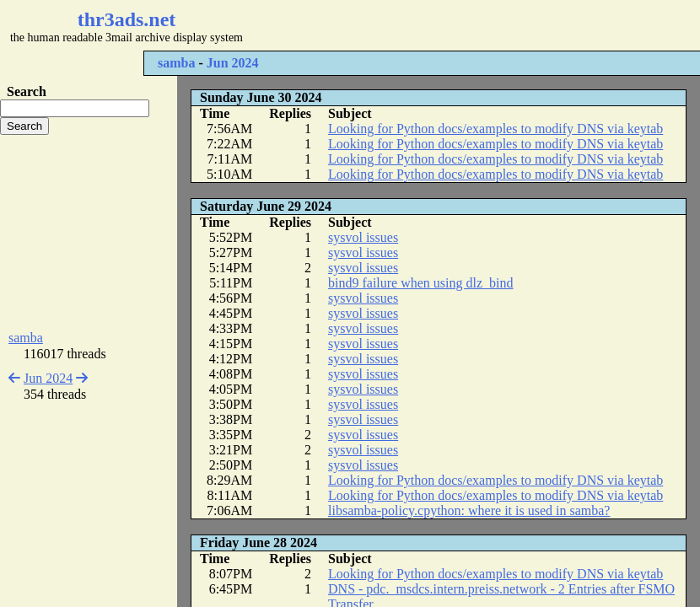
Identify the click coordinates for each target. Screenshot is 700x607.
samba (176, 63)
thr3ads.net (127, 19)
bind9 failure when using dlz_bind (421, 283)
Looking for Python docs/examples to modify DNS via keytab (495, 129)
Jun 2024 (233, 63)
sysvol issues (363, 237)
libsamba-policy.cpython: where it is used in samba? (469, 510)
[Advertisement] (89, 233)
